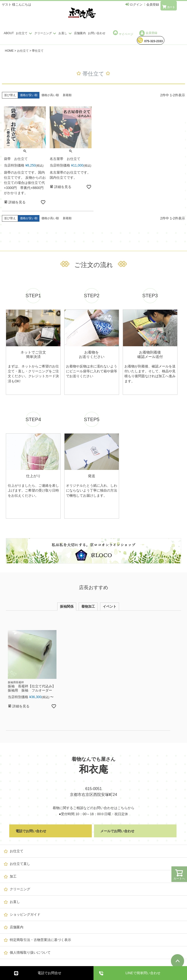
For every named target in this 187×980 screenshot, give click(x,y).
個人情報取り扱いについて (30, 952)
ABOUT (9, 33)
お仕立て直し (20, 864)
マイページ (123, 33)
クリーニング (46, 33)
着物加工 (88, 606)
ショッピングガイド (25, 914)
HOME (9, 51)
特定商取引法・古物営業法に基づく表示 (40, 940)
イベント (110, 606)
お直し (66, 33)
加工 (13, 876)
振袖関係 (67, 606)
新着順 (67, 95)
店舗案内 (80, 33)
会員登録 (148, 33)
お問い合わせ (97, 33)
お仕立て (24, 33)
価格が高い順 (50, 95)
